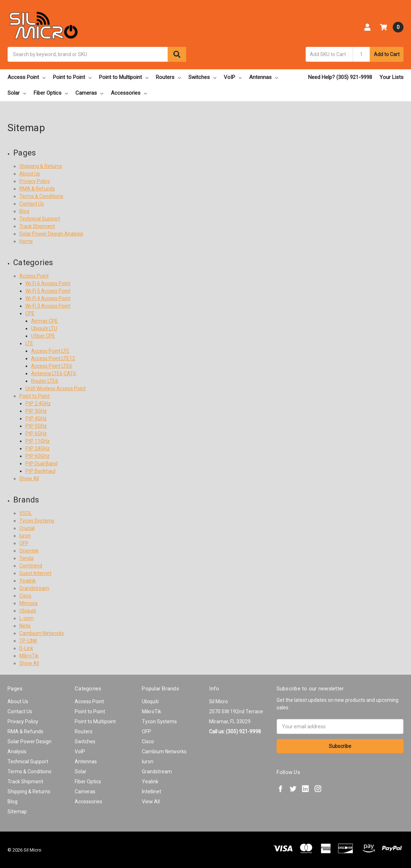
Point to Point (72, 77)
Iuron (25, 536)
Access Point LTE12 (53, 358)
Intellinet (152, 792)
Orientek (29, 551)
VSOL (26, 513)
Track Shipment (37, 226)
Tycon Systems (37, 521)
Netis (25, 626)
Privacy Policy (35, 181)
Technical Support (40, 219)
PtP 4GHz (36, 418)
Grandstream (34, 588)
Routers (168, 77)
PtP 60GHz (38, 456)
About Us (30, 174)
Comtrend (31, 566)
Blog (24, 211)
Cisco (25, 596)
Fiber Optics (51, 93)
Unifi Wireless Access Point (56, 388)
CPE (30, 313)
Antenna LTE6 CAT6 (54, 373)
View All (151, 802)
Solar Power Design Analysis (51, 234)
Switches (202, 77)
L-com (26, 618)
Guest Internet (35, 573)
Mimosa (28, 603)
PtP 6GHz (36, 433)
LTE (29, 343)
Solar (17, 93)
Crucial (27, 528)
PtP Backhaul (40, 471)
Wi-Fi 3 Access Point (48, 306)
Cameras (89, 93)
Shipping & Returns (41, 166)
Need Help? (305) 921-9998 (340, 77)
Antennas (264, 77)
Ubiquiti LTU (44, 328)
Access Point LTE (50, 351)
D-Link (26, 648)
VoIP (233, 77)
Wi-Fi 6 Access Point (48, 283)
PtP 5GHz (36, 426)
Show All (29, 478)
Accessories (129, 93)
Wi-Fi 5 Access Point (48, 291)
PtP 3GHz (36, 411)
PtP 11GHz (38, 441)
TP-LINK (28, 641)
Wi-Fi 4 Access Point (48, 298)
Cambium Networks (42, 633)
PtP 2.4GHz (38, 403)
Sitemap (17, 812)
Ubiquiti (28, 611)
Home (26, 241)
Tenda (26, 558)
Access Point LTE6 (52, 366)
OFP (24, 543)
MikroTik (29, 656)
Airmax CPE (44, 321)
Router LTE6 (45, 381)
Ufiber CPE (43, 336)
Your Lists (392, 77)
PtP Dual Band (41, 463)
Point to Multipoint (124, 77)
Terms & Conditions (41, 196)
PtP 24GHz (38, 448)
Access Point (26, 77)
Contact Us (32, 204)
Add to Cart (387, 54)
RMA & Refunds (37, 189)
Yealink (28, 581)
